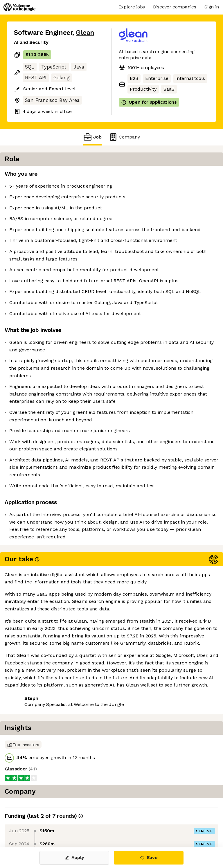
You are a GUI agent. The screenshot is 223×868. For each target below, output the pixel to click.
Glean (85, 33)
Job (92, 137)
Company (124, 137)
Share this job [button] (30, 812)
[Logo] (19, 7)
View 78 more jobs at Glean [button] (44, 823)
